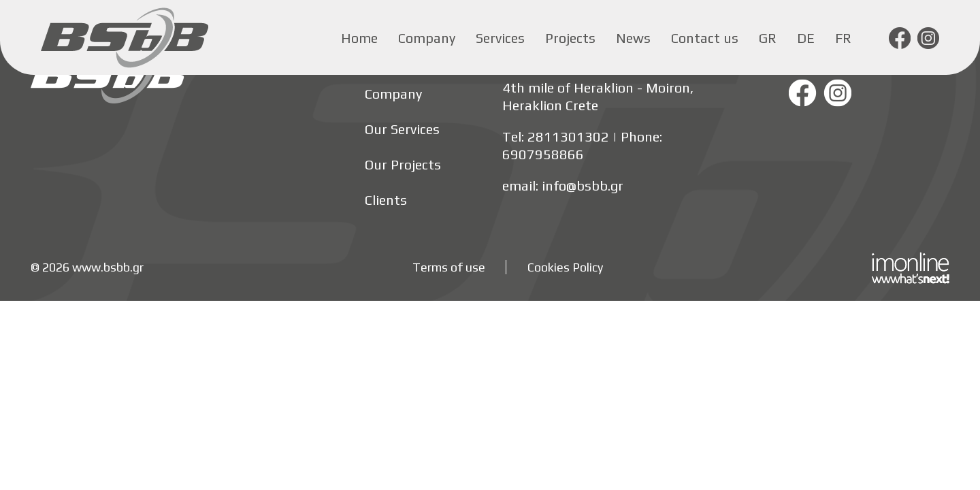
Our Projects (403, 164)
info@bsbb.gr (583, 185)
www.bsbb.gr (108, 267)
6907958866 (543, 154)
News (633, 38)
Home (359, 38)
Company (427, 38)
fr (843, 38)
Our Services (402, 129)
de (806, 38)
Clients (386, 200)
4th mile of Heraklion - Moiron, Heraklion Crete (598, 96)
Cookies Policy (565, 267)
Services (500, 38)
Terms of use (449, 267)
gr (768, 38)
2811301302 (568, 136)
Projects (570, 38)
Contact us (705, 38)
